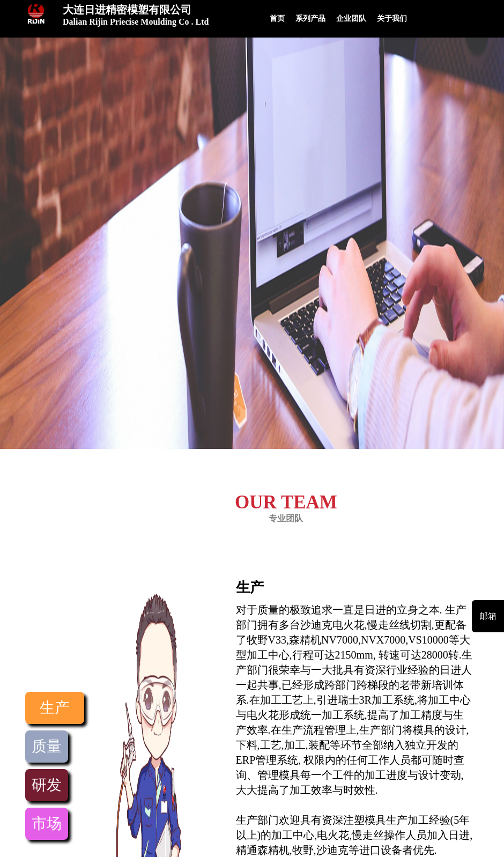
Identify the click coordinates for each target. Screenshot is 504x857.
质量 (47, 746)
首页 (277, 19)
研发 (47, 785)
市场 (47, 823)
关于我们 (392, 19)
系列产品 (310, 19)
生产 (55, 708)
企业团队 (351, 19)
